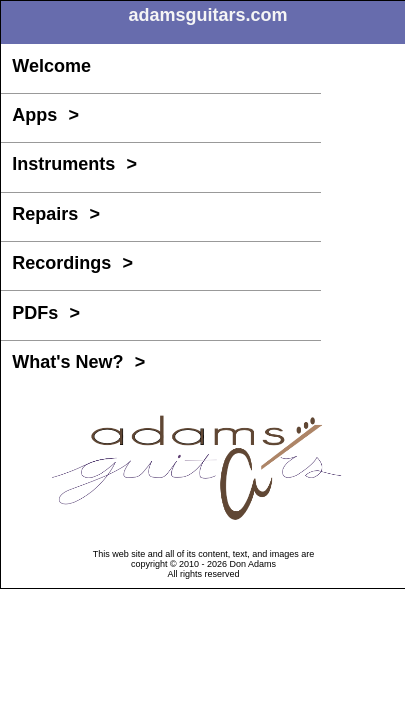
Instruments (74, 164)
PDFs (46, 313)
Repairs (56, 214)
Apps (45, 115)
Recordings (72, 263)
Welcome (51, 66)
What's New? (78, 362)
